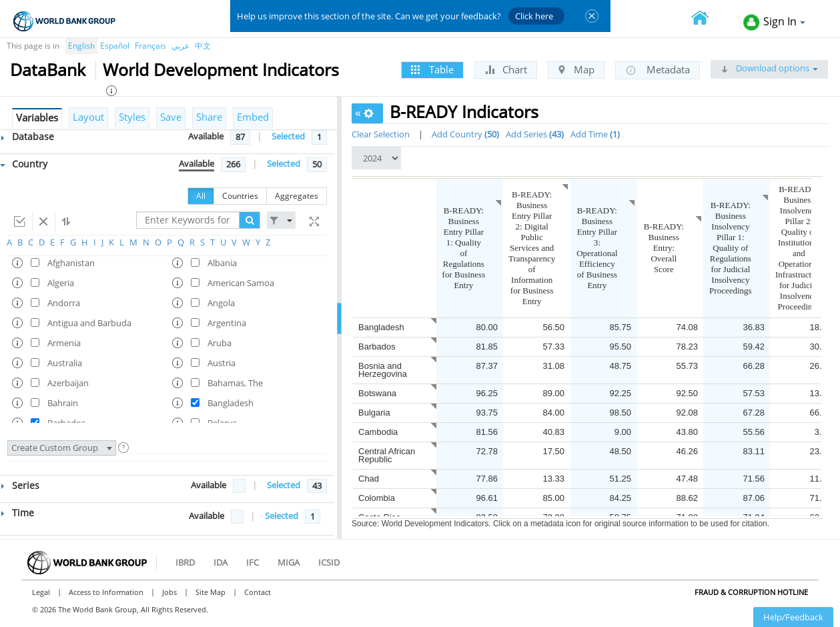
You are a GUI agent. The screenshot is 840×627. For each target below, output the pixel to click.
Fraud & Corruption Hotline (751, 592)
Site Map (211, 592)
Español (115, 46)
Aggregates (297, 196)
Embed (253, 117)
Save (171, 117)
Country (24, 164)
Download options (769, 68)
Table (432, 69)
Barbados (377, 347)
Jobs (169, 592)
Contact (258, 592)
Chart (506, 69)
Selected (288, 136)
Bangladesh (381, 327)
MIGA (289, 562)
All (201, 196)
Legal (41, 592)
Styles (132, 117)
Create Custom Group (62, 448)
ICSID (329, 562)
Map (576, 69)
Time (18, 513)
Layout (88, 117)
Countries (240, 196)
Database (28, 136)
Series (20, 485)
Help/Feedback (793, 617)
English (81, 46)
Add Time (595, 134)
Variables (37, 117)
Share (209, 117)
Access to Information (106, 592)
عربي (180, 46)
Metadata (658, 70)
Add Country (465, 134)
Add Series (535, 134)
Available (206, 136)
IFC (253, 562)
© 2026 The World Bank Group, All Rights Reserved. (120, 609)
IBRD (185, 562)
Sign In (774, 22)
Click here (534, 16)
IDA (221, 562)
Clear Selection (381, 134)
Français (150, 46)
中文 (203, 46)
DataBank (48, 69)
